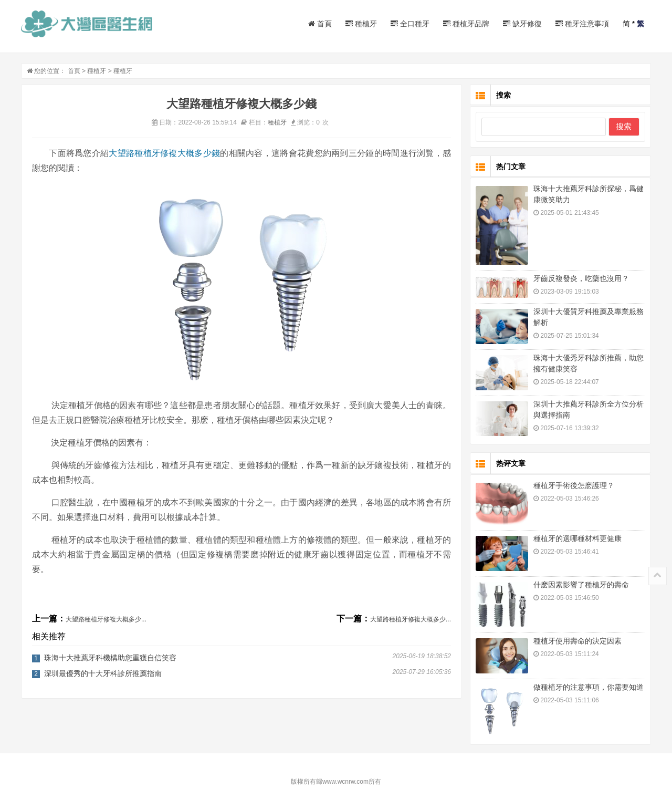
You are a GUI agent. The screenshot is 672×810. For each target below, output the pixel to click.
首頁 (320, 24)
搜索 (624, 126)
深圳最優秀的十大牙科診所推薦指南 (103, 673)
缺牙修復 (522, 24)
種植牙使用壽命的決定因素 (577, 641)
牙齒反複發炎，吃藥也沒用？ (581, 278)
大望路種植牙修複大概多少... (106, 619)
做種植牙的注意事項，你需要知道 (589, 687)
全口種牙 (410, 24)
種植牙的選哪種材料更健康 (577, 538)
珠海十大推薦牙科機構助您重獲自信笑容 (110, 658)
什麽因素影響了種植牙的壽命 (581, 585)
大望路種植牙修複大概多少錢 (164, 153)
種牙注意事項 (582, 24)
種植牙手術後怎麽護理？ (574, 485)
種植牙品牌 (466, 24)
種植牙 (361, 24)
